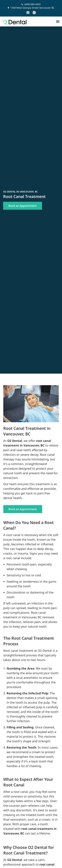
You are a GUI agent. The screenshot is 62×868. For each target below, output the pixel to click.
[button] (58, 22)
